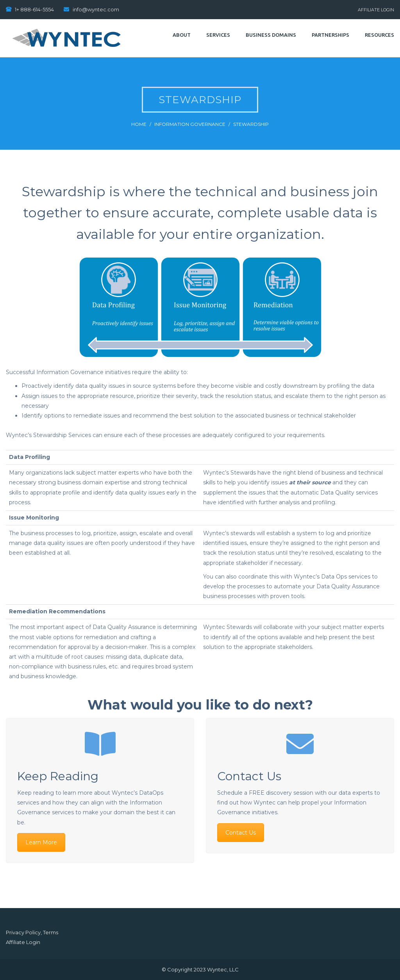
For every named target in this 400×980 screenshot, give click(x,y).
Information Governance (190, 124)
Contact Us (241, 833)
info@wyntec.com (96, 9)
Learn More (41, 842)
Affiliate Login (376, 10)
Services (218, 35)
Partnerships (330, 35)
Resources (379, 35)
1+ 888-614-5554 (34, 9)
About (182, 35)
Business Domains (271, 35)
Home (139, 124)
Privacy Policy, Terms (32, 932)
